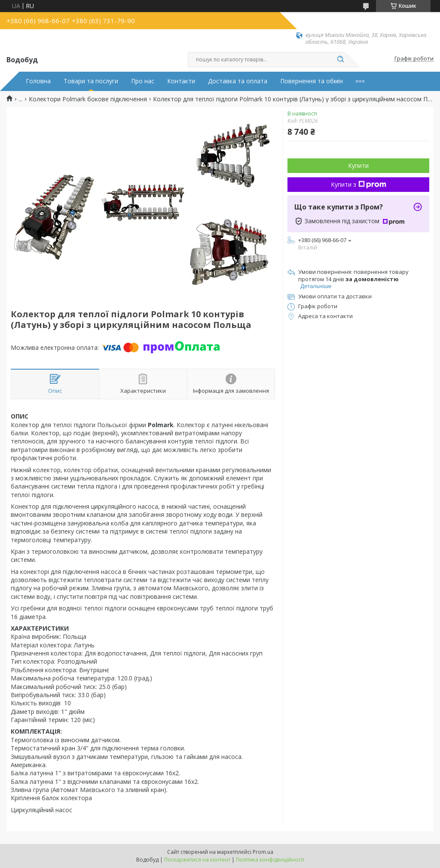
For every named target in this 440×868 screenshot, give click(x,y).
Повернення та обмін (312, 81)
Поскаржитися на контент (197, 860)
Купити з (359, 184)
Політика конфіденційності (270, 860)
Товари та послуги (91, 81)
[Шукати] (340, 60)
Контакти (181, 81)
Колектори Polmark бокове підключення (88, 99)
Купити (358, 165)
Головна (38, 81)
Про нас (143, 81)
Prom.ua (263, 852)
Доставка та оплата (238, 81)
